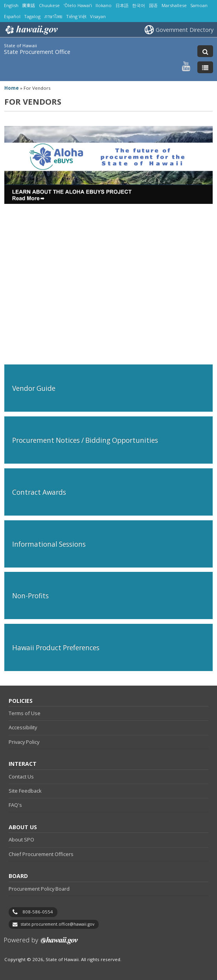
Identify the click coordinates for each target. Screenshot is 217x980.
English (11, 5)
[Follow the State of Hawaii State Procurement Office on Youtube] (186, 66)
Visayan (98, 16)
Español (12, 16)
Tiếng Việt (76, 16)
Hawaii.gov (31, 30)
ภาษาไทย (53, 16)
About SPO (21, 839)
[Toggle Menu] (205, 67)
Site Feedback (25, 791)
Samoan (199, 5)
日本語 (122, 5)
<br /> (108, 280)
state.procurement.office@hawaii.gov (58, 924)
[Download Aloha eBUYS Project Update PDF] (108, 202)
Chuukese (49, 5)
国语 (153, 5)
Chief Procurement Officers (41, 854)
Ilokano (104, 5)
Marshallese (174, 5)
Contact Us (21, 777)
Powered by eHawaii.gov (41, 944)
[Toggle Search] (205, 51)
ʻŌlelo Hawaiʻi (78, 5)
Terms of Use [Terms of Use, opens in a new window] (25, 713)
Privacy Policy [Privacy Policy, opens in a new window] (24, 742)
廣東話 (29, 5)
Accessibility (23, 727)
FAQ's (15, 805)
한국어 (139, 5)
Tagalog (32, 16)
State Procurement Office (37, 52)
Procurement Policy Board (39, 889)
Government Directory (185, 30)
